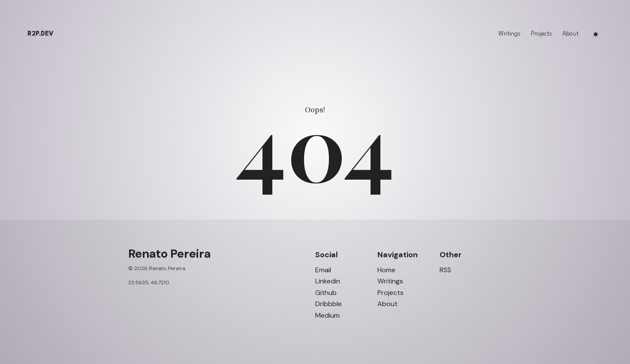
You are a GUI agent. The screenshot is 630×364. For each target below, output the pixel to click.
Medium (327, 316)
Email (323, 270)
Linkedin (328, 281)
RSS (445, 270)
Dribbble (329, 304)
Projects (541, 34)
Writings (509, 34)
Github (326, 293)
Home (386, 270)
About (570, 34)
